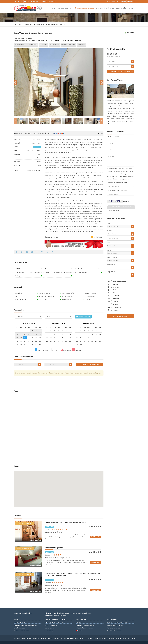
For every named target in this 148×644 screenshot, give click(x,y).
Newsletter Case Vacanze (115, 631)
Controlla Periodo (83, 317)
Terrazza (114, 310)
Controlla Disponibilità (89, 365)
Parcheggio (115, 307)
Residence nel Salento (64, 8)
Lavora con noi (49, 628)
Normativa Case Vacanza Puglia (117, 622)
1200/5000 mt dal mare (24, 523)
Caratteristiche (32, 45)
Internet (114, 298)
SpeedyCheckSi (121, 8)
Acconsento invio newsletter (117, 183)
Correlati (81, 45)
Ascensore (114, 287)
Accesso (113, 304)
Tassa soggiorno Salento (115, 625)
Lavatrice (114, 301)
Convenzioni (121, 2)
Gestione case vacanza (21, 631)
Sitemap (119, 638)
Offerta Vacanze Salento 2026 (84, 8)
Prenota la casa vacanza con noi (55, 619)
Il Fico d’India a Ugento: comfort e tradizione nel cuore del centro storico (42, 24)
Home (53, 8)
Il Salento (79, 622)
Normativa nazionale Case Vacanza (25, 625)
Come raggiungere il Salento (54, 622)
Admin (133, 638)
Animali (113, 284)
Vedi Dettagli (95, 537)
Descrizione (19, 45)
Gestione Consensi (100, 638)
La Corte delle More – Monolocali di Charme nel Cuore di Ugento (58, 40)
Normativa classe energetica (85, 625)
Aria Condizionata (117, 281)
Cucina (113, 290)
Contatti (131, 8)
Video (64, 45)
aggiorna (126, 201)
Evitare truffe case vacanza (84, 628)
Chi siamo (17, 619)
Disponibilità (54, 45)
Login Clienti (111, 2)
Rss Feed (126, 638)
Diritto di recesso (112, 619)
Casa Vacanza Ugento (115, 80)
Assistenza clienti (19, 622)
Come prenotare (81, 619)
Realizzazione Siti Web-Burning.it (74, 643)
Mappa (72, 45)
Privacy (89, 638)
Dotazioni (43, 45)
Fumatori (114, 296)
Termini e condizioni (51, 625)
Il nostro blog (49, 631)
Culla (112, 293)
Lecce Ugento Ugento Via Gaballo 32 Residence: (47, 39)
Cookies (111, 638)
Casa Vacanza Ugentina (54, 548)
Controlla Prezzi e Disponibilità (120, 71)
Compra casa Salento (114, 628)
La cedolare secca (19, 628)
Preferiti (130, 2)
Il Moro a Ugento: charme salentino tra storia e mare (65, 522)
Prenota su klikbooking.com (105, 8)
